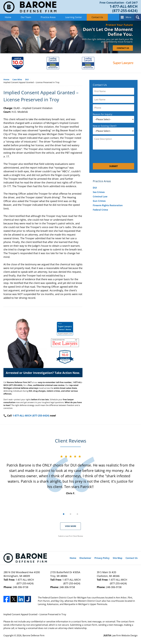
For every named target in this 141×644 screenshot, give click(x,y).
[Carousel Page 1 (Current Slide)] (64, 514)
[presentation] (113, 156)
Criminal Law (100, 197)
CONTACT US (123, 48)
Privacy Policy (102, 558)
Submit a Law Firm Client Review (71, 536)
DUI (95, 188)
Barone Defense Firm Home (30, 7)
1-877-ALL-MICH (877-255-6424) (31, 416)
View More (71, 526)
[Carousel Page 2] (70, 514)
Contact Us (97, 17)
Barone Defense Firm (34, 635)
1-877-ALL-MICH (24, 582)
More (128, 17)
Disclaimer (85, 558)
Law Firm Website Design (120, 635)
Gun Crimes (99, 201)
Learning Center (74, 17)
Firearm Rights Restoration (108, 205)
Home (8, 17)
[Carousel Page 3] (77, 514)
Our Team (26, 17)
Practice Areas (48, 17)
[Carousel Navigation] (70, 514)
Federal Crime (100, 210)
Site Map (118, 558)
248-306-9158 (21, 587)
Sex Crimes (99, 192)
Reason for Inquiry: (103, 114)
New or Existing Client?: (105, 126)
